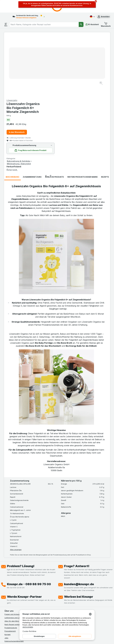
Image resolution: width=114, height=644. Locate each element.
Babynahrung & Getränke (72, 101)
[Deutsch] (92, 17)
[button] (103, 17)
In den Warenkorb (70, 72)
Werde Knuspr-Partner (24, 536)
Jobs (6, 577)
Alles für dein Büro (12, 561)
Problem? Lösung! (21, 506)
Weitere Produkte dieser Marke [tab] (82, 117)
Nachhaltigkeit (10, 594)
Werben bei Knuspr (79, 536)
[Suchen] (81, 24)
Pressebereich (10, 571)
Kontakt (8, 574)
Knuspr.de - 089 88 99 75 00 (29, 524)
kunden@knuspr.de (79, 524)
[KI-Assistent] (92, 24)
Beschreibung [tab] (13, 117)
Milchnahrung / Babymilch (72, 103)
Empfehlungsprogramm (14, 598)
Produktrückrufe (11, 567)
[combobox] (44, 24)
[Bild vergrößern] (48, 76)
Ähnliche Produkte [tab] (54, 117)
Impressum (9, 588)
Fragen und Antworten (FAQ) (16, 554)
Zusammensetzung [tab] (32, 117)
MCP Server (9, 601)
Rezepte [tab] (105, 117)
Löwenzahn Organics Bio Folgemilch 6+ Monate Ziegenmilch (76, 47)
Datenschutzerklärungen (14, 581)
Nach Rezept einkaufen (14, 564)
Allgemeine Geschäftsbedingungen (18, 584)
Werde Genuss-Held (12, 591)
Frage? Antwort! (77, 506)
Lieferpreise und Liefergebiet (16, 557)
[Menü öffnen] (6, 24)
